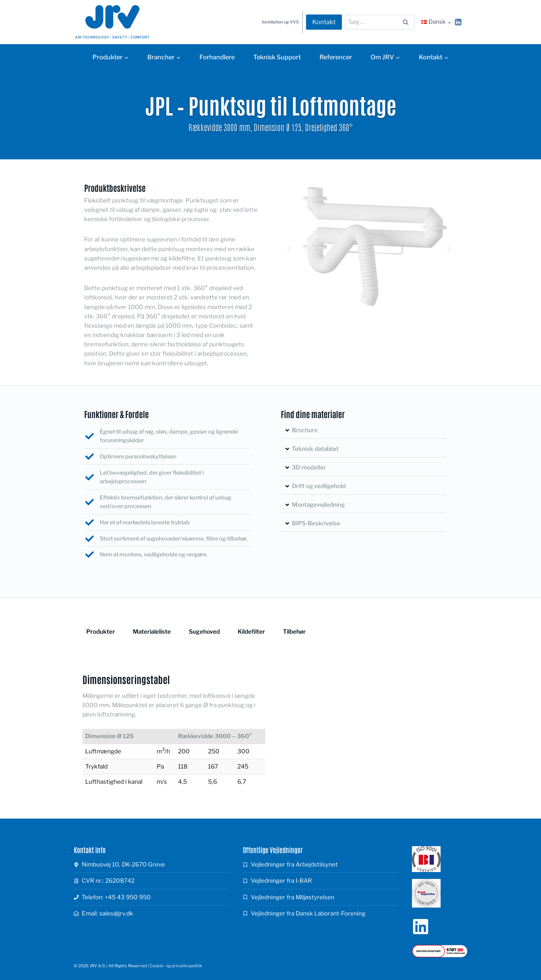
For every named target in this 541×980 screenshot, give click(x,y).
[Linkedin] (458, 22)
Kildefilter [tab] (251, 632)
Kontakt (324, 22)
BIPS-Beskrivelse (316, 523)
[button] (289, 250)
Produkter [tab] (101, 632)
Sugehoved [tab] (204, 632)
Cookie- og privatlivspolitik (176, 966)
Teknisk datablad (315, 449)
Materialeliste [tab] (152, 632)
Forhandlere (217, 57)
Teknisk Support (277, 57)
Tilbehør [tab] (294, 632)
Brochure (305, 430)
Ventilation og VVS (280, 22)
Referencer (336, 57)
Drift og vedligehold (319, 486)
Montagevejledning (318, 505)
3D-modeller (309, 467)
